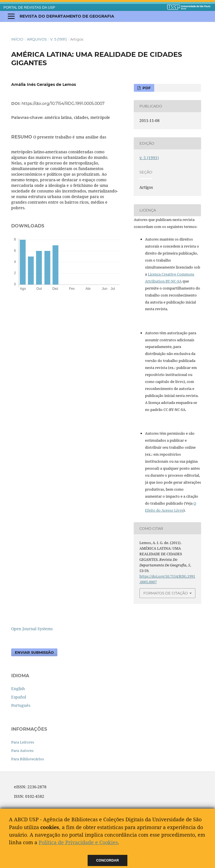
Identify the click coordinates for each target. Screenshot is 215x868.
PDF (146, 88)
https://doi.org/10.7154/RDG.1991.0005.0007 (63, 103)
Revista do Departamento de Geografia (67, 16)
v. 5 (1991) (58, 39)
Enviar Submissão (34, 652)
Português (21, 705)
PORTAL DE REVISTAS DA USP (29, 8)
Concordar (108, 860)
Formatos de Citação (166, 593)
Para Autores (22, 751)
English (18, 689)
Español (19, 697)
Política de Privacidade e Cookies (78, 842)
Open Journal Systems (32, 629)
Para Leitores (23, 742)
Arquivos (37, 39)
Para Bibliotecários (28, 759)
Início (17, 39)
